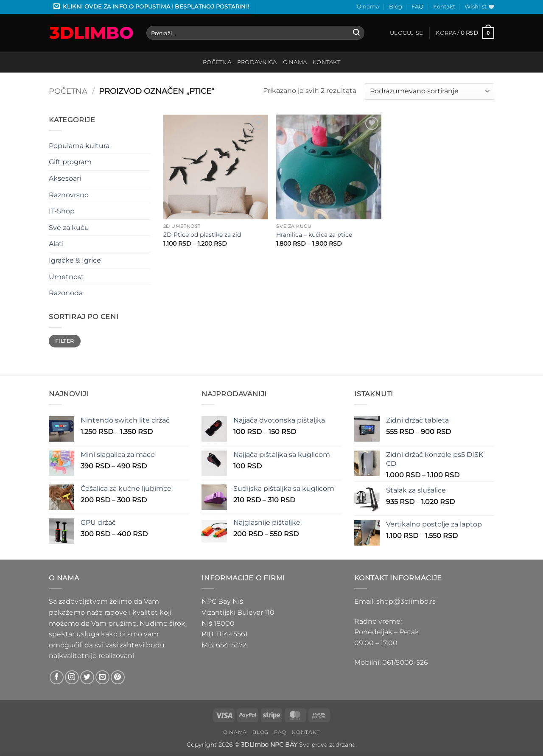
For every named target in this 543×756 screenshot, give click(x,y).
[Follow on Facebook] (57, 677)
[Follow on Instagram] (72, 677)
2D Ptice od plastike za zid (202, 235)
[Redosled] (430, 91)
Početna (217, 62)
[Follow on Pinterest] (118, 677)
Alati (56, 244)
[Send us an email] (102, 677)
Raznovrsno (69, 195)
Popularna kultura (79, 146)
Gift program (70, 162)
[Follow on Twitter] (87, 677)
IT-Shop (62, 211)
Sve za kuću (69, 228)
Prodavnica (257, 62)
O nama (368, 7)
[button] (153, 7)
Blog (396, 7)
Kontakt (444, 7)
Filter (64, 341)
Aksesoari (65, 178)
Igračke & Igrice (75, 260)
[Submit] (357, 33)
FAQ (417, 7)
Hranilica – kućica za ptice (314, 235)
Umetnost (66, 277)
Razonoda (66, 293)
